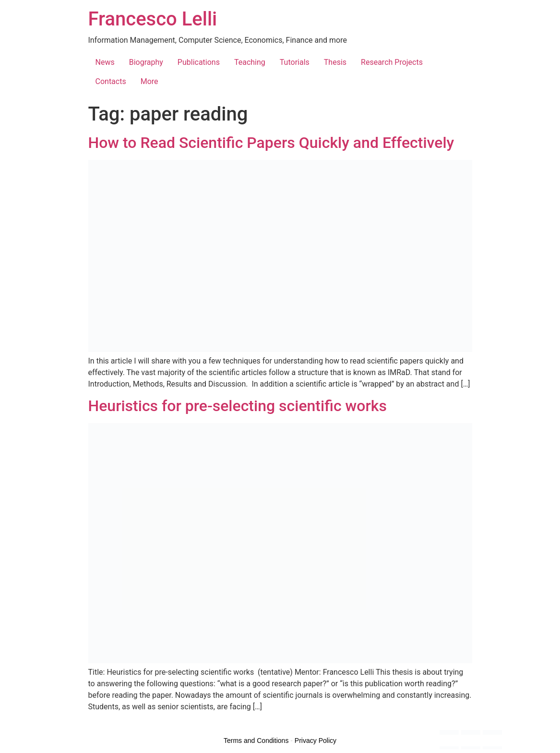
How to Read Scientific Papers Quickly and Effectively (271, 143)
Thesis (335, 62)
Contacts (111, 81)
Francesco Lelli (153, 19)
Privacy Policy (316, 741)
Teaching (250, 62)
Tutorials (295, 62)
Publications (199, 62)
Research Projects (392, 62)
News (105, 62)
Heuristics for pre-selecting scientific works (238, 406)
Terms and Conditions (256, 741)
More (149, 81)
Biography (146, 62)
